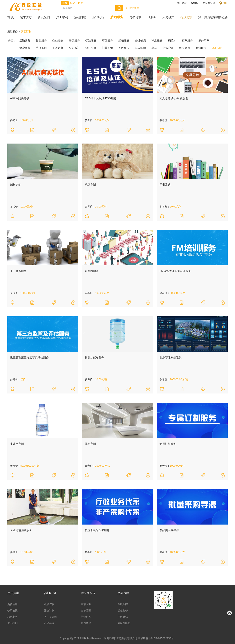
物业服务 (41, 41)
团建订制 (49, 611)
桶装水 (172, 41)
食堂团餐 (25, 48)
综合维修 (91, 48)
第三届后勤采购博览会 (213, 17)
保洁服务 (91, 41)
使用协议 (12, 611)
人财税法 (168, 17)
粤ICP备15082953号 (162, 638)
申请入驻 (86, 604)
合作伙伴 (86, 623)
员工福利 (62, 17)
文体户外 (168, 48)
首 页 (11, 17)
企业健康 (140, 41)
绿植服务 (124, 41)
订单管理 (86, 611)
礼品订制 (49, 604)
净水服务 (157, 41)
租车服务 (187, 41)
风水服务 (201, 48)
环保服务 (107, 41)
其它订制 (26, 31)
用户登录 (182, 3)
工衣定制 (58, 48)
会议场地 (140, 48)
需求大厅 (26, 17)
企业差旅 (58, 41)
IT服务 (152, 17)
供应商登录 (209, 3)
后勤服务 (117, 17)
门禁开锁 (107, 48)
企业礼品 (98, 17)
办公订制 (135, 17)
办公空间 (44, 17)
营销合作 (86, 617)
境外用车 (204, 41)
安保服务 (74, 41)
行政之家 (186, 17)
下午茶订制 (50, 617)
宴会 (154, 48)
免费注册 (12, 604)
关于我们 (12, 623)
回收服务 (124, 48)
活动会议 (49, 623)
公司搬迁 (74, 48)
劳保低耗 (41, 48)
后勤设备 (25, 41)
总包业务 (12, 617)
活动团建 (80, 17)
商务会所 (185, 48)
